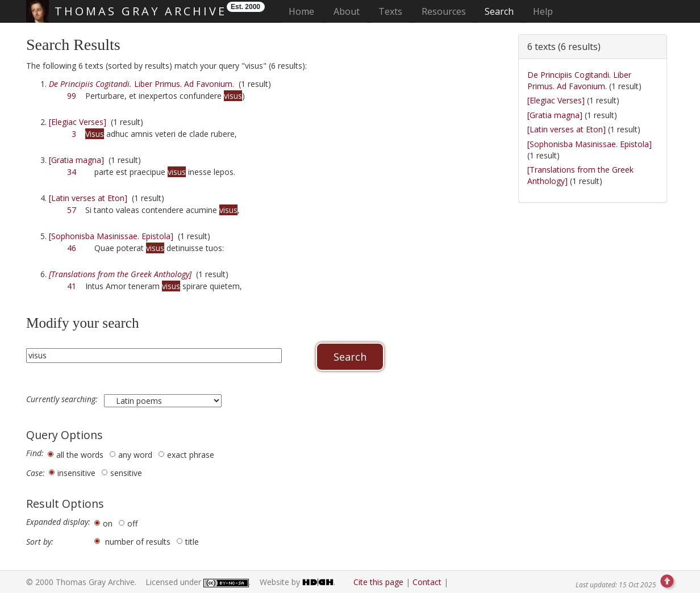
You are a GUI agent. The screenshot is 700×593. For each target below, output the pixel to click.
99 (72, 96)
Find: (35, 453)
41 (72, 286)
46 (72, 248)
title (192, 542)
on (108, 523)
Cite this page (378, 582)
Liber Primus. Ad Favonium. (141, 84)
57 (72, 210)
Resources (444, 11)
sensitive (126, 473)
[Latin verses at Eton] (88, 198)
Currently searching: (63, 399)
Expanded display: (58, 522)
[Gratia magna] (76, 160)
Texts (390, 11)
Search (499, 11)
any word (135, 455)
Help (543, 11)
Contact (427, 582)
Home (305, 11)
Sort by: (40, 542)
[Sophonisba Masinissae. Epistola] (111, 236)
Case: (36, 473)
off (132, 523)
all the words (80, 455)
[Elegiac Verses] (78, 122)
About (347, 11)
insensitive (76, 473)
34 (72, 172)
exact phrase (191, 455)
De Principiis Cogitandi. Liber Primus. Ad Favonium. (579, 80)
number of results (138, 542)
